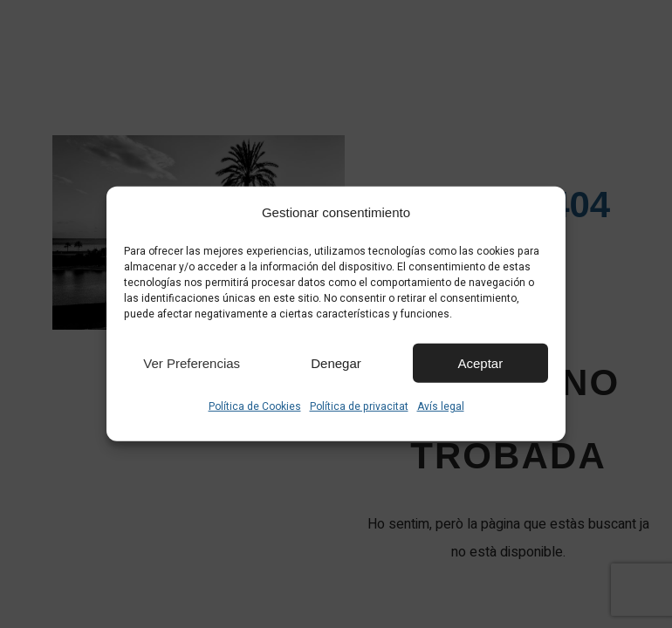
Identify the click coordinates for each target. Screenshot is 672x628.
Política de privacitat (359, 406)
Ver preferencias (192, 362)
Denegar (336, 362)
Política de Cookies (255, 406)
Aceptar (480, 362)
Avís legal (441, 406)
